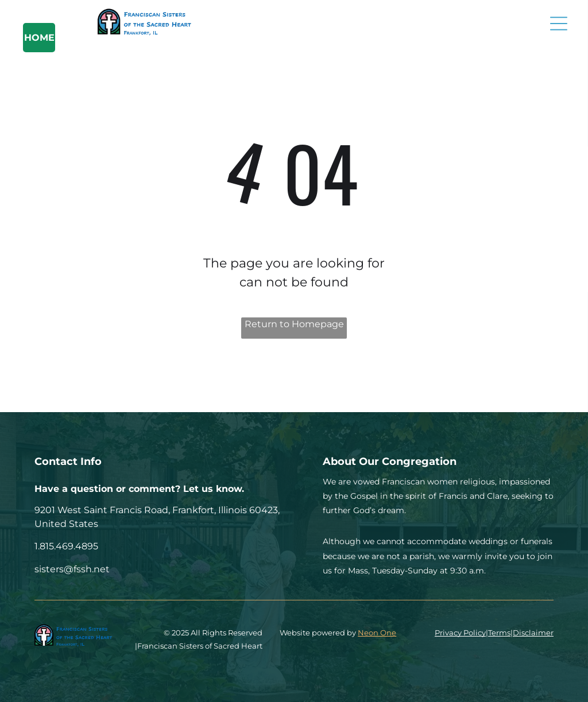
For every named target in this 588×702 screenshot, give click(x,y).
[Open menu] (559, 24)
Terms (499, 633)
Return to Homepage (294, 324)
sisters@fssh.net (72, 569)
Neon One (377, 633)
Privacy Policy (460, 633)
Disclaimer (533, 633)
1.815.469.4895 (66, 546)
